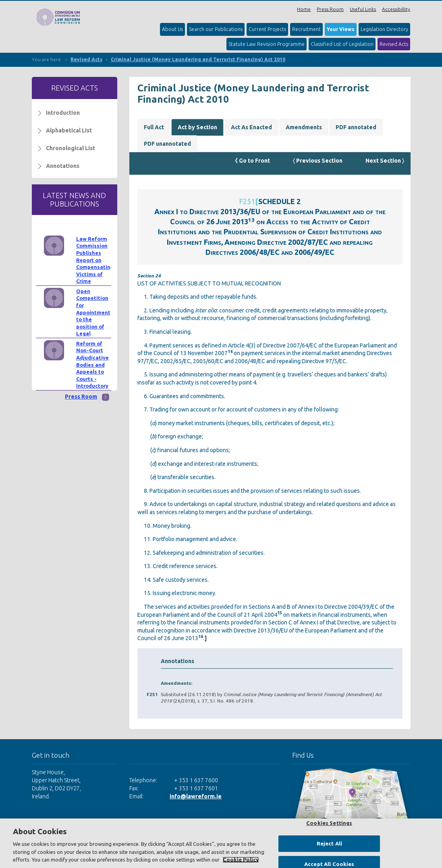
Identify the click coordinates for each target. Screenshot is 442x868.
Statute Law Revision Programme (267, 44)
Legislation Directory (384, 29)
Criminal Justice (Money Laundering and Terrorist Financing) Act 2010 (198, 59)
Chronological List (71, 148)
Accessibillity (396, 9)
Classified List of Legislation (342, 44)
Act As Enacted (251, 127)
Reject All (329, 843)
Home (304, 9)
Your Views (341, 29)
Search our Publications (216, 29)
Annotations (63, 166)
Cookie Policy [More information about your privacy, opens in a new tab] (241, 860)
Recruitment (306, 29)
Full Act (154, 127)
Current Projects (267, 29)
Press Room (330, 9)
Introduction (63, 113)
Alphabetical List (69, 130)
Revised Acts (394, 44)
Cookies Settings (329, 823)
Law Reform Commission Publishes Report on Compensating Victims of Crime (95, 260)
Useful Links (363, 9)
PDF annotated (356, 127)
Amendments (304, 127)
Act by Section (197, 127)
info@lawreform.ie (196, 796)
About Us (172, 29)
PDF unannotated (167, 144)
